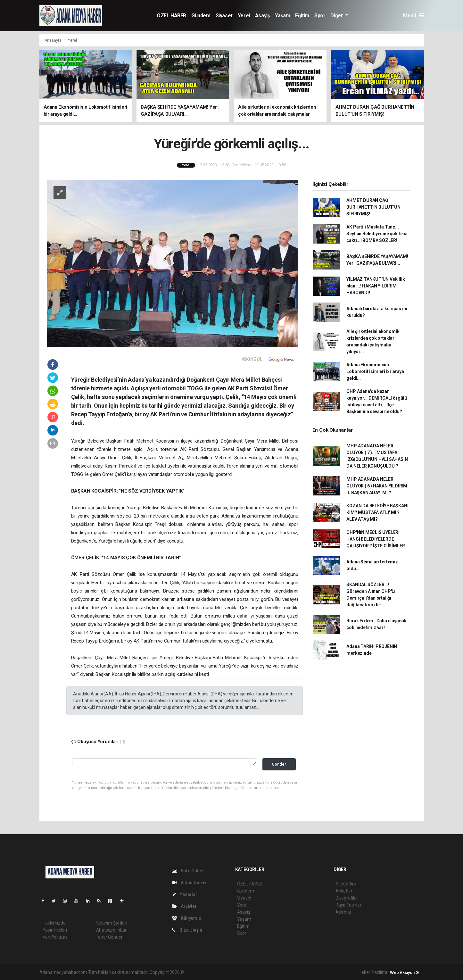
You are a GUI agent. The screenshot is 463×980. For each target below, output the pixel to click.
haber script (303, 972)
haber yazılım (277, 972)
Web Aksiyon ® (405, 972)
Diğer (337, 16)
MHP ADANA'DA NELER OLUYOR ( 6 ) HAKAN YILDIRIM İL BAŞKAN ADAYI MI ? (377, 486)
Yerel (244, 16)
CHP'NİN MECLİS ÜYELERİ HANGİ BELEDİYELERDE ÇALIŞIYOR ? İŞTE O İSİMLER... (377, 539)
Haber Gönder (109, 937)
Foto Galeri (188, 871)
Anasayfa (54, 40)
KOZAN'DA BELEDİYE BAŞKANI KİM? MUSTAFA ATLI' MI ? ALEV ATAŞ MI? (377, 512)
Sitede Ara (346, 884)
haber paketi (226, 972)
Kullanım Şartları (111, 923)
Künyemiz (187, 918)
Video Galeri (189, 883)
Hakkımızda (54, 923)
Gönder (279, 764)
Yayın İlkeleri (55, 930)
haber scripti (251, 972)
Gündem (201, 16)
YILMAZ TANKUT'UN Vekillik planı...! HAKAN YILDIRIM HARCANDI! (376, 286)
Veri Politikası (56, 937)
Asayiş (263, 16)
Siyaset (224, 16)
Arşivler (184, 906)
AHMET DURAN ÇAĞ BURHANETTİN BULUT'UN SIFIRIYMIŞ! (373, 207)
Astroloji (343, 912)
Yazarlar (185, 894)
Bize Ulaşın (187, 930)
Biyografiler (347, 898)
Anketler (344, 891)
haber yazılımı (199, 972)
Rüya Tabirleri (349, 905)
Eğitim (302, 16)
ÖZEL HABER (171, 16)
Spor (320, 16)
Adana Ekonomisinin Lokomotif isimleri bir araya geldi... (375, 371)
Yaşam (282, 16)
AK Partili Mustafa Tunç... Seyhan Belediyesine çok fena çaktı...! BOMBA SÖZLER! (377, 234)
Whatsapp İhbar (111, 930)
